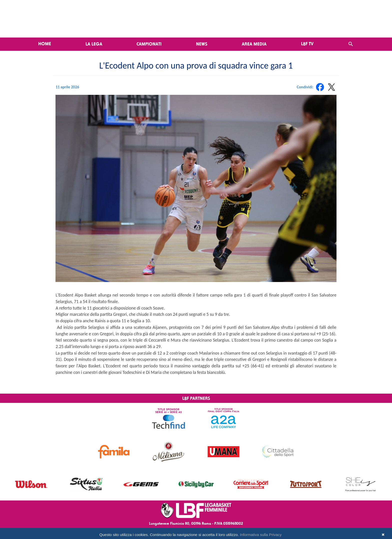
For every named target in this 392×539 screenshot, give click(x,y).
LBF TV (307, 44)
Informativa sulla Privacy (261, 535)
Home (45, 44)
